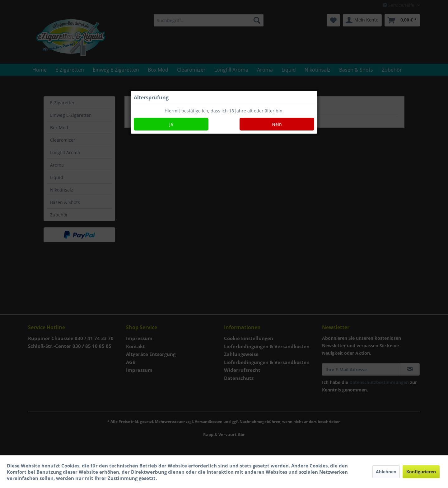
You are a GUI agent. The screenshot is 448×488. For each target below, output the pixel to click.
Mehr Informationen (182, 478)
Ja (171, 124)
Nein (277, 124)
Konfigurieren (421, 472)
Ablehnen (386, 472)
